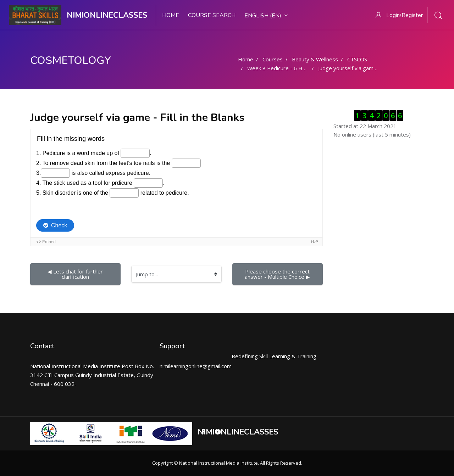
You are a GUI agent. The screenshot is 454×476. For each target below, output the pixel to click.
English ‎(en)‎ (266, 16)
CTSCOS (357, 59)
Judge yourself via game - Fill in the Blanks (369, 68)
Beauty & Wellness (315, 59)
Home (171, 15)
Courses (273, 59)
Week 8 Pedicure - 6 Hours (280, 68)
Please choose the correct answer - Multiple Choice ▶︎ (278, 274)
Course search (212, 15)
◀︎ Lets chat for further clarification (76, 274)
